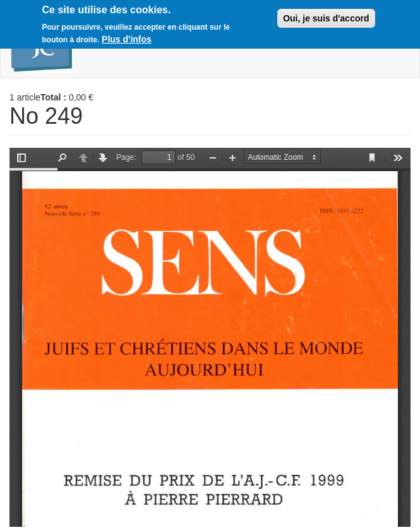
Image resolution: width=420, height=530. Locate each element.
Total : (53, 97)
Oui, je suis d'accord (326, 18)
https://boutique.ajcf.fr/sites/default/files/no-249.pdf (210, 337)
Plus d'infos (127, 39)
